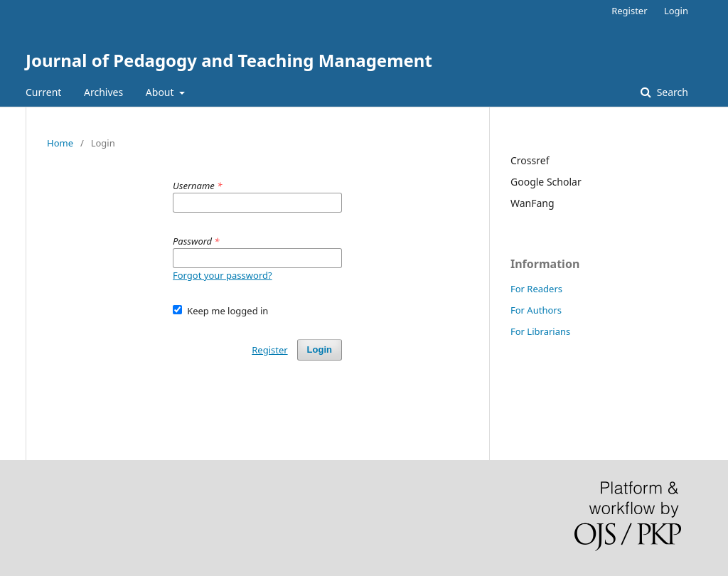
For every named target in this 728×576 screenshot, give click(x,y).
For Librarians (540, 331)
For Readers (536, 289)
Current (43, 92)
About (161, 92)
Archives (103, 92)
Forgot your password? (223, 275)
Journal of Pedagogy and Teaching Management (229, 60)
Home (60, 143)
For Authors (536, 310)
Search (671, 92)
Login (676, 11)
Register (629, 11)
